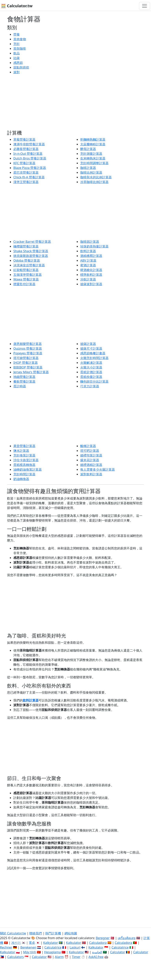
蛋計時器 (20, 386)
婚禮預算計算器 (91, 455)
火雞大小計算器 (91, 367)
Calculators (16, 957)
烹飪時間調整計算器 (94, 163)
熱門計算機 (53, 933)
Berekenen (28, 947)
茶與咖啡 (20, 49)
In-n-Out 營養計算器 (28, 154)
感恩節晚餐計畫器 (93, 353)
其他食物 (20, 39)
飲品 (17, 53)
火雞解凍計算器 (91, 363)
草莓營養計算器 (24, 139)
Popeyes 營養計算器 (28, 353)
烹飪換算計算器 (24, 455)
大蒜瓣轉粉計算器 (93, 144)
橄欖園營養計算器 (26, 246)
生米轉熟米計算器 (93, 158)
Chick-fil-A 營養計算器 (29, 177)
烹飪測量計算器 (91, 154)
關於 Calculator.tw (13, 933)
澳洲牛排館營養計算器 (29, 144)
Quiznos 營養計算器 (28, 348)
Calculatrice (53, 947)
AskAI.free (96, 957)
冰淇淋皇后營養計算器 (29, 265)
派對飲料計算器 (91, 474)
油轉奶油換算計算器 (28, 469)
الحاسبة (97, 952)
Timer (76, 957)
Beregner (103, 938)
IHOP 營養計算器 (26, 363)
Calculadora (98, 943)
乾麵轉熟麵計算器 (93, 139)
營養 (17, 34)
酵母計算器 (88, 149)
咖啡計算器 (88, 168)
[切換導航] (145, 6)
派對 (17, 72)
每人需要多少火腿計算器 (98, 469)
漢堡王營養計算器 (26, 182)
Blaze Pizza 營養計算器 (30, 168)
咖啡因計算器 (90, 242)
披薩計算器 (88, 344)
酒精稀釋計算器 (91, 256)
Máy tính (30, 952)
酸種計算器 (88, 446)
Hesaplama (52, 952)
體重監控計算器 (24, 284)
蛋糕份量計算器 (91, 377)
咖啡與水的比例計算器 (96, 177)
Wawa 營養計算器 (26, 279)
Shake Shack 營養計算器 (31, 251)
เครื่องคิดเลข (127, 938)
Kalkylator (51, 943)
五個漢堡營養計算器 (28, 275)
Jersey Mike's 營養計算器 (31, 372)
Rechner (6, 947)
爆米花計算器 (90, 460)
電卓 (32, 943)
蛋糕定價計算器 (91, 372)
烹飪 (17, 44)
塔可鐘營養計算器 (26, 358)
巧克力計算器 (90, 386)
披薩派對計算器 (91, 284)
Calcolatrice (120, 947)
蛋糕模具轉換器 (24, 465)
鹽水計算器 (21, 451)
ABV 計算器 (88, 260)
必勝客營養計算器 (26, 149)
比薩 (17, 58)
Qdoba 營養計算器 (27, 260)
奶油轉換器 (21, 479)
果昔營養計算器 (24, 446)
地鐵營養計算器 (24, 377)
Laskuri (75, 947)
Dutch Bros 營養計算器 (30, 158)
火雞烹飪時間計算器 (94, 358)
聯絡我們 (36, 933)
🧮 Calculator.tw (17, 6)
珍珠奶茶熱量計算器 (94, 246)
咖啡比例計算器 (91, 172)
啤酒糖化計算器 (91, 270)
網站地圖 (71, 933)
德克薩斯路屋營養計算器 (31, 256)
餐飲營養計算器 (24, 381)
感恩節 (18, 63)
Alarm (59, 957)
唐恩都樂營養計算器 (28, 344)
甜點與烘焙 (21, 67)
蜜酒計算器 (88, 265)
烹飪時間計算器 (24, 474)
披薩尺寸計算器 (91, 348)
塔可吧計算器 (90, 451)
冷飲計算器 (88, 279)
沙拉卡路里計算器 (26, 460)
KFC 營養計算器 (24, 163)
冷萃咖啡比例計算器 (94, 182)
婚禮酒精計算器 (91, 465)
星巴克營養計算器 (26, 172)
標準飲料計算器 (91, 275)
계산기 (16, 943)
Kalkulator (74, 943)
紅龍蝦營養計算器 (26, 270)
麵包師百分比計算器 (94, 381)
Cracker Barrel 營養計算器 (32, 242)
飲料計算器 (88, 251)
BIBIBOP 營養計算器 (28, 367)
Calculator (118, 952)
